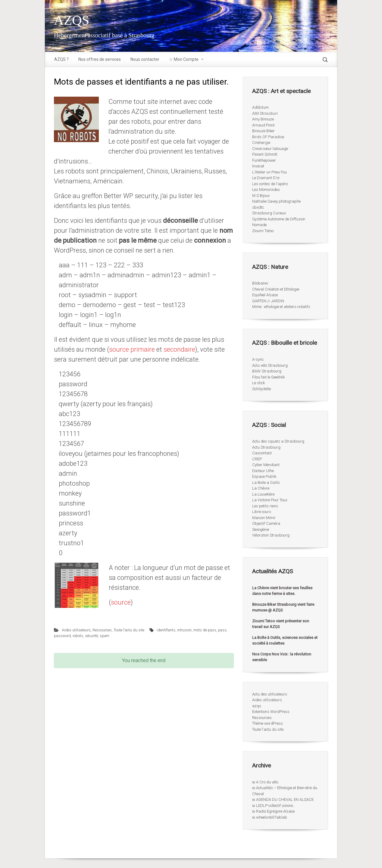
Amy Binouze (263, 119)
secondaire (179, 349)
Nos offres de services (100, 59)
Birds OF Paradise (268, 137)
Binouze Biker (263, 131)
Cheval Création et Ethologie (276, 289)
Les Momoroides (266, 190)
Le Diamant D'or (266, 178)
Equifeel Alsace (265, 295)
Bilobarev (260, 283)
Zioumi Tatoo (263, 231)
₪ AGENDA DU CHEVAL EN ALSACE (283, 800)
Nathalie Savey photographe (276, 201)
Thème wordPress (268, 723)
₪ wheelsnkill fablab (270, 817)
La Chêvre (261, 488)
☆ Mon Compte (184, 59)
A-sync (258, 359)
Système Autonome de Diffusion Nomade (279, 222)
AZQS (72, 20)
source (121, 602)
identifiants (166, 630)
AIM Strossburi (265, 113)
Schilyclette (261, 389)
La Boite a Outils (266, 482)
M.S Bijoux (261, 196)
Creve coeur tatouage (270, 149)
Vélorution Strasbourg (271, 535)
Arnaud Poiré (263, 125)
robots (78, 636)
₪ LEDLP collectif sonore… (274, 806)
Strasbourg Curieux (269, 213)
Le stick (258, 383)
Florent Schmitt (265, 154)
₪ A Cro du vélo (265, 782)
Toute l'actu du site (129, 630)
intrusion (184, 630)
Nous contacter (145, 59)
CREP (257, 459)
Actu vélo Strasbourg (270, 365)
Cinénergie (261, 143)
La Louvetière (263, 494)
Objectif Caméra (266, 523)
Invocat (258, 166)
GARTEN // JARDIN (268, 301)
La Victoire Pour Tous (270, 500)
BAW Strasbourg (267, 371)
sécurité (91, 636)
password (62, 636)
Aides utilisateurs (76, 630)
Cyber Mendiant (266, 465)
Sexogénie (261, 529)
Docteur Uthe (263, 471)
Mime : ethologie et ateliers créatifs (281, 307)
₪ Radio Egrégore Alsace (273, 811)
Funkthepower (264, 160)
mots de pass (205, 630)
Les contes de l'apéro (270, 184)
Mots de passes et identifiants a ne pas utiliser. (141, 82)
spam (105, 636)
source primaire (132, 349)
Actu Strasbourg (266, 447)
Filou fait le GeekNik (268, 377)
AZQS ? (61, 59)
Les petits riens (265, 506)
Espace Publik (264, 476)
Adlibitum (260, 107)
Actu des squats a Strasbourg (278, 441)
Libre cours (262, 512)
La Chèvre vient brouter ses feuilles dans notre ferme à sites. (282, 591)
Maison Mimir (264, 518)
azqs (257, 706)
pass (222, 630)
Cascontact (262, 453)
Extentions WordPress (271, 712)
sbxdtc (258, 207)
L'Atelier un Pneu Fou (269, 172)
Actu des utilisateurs (270, 694)
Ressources (102, 630)
